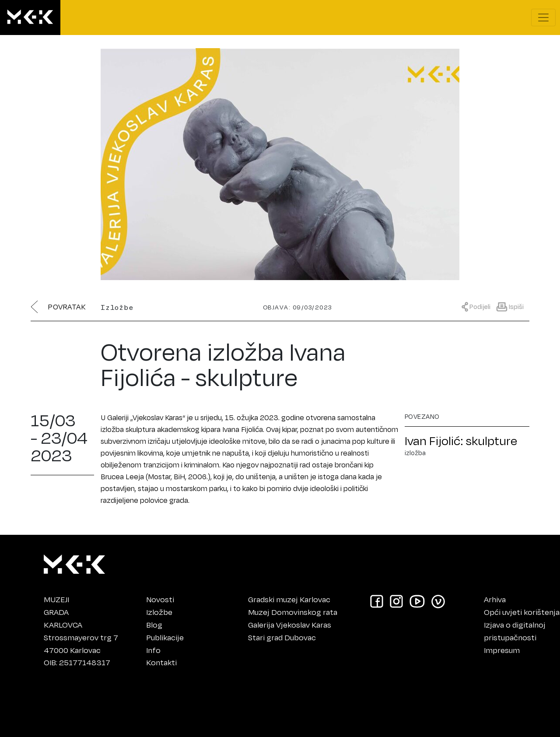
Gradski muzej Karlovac (289, 599)
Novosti (160, 599)
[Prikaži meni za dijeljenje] (478, 306)
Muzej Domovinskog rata (293, 612)
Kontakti (161, 662)
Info (153, 650)
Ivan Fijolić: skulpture (461, 440)
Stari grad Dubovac (282, 637)
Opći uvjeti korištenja (522, 612)
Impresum (502, 650)
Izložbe (159, 612)
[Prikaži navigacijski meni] (543, 18)
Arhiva (495, 599)
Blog (154, 625)
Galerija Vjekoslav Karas (290, 625)
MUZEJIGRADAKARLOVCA (63, 612)
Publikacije (165, 637)
